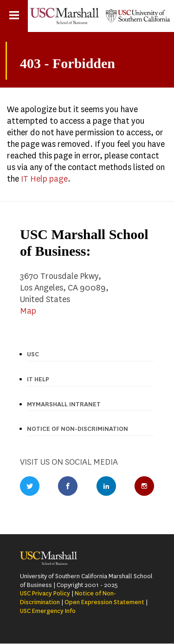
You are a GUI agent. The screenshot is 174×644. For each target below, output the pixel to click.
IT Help (38, 379)
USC (33, 354)
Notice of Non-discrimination (77, 429)
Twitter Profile (30, 486)
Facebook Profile (68, 486)
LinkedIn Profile (106, 486)
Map (28, 311)
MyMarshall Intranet (64, 404)
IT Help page (44, 179)
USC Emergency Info (48, 611)
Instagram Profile (144, 486)
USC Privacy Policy (45, 593)
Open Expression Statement (104, 602)
